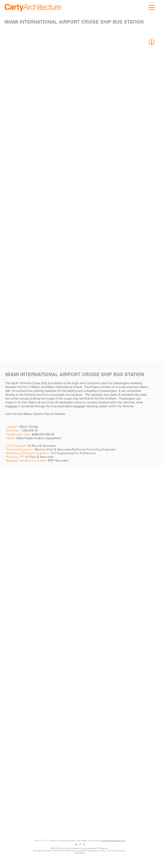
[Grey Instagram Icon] (84, 844)
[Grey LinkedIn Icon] (76, 844)
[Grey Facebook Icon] (80, 844)
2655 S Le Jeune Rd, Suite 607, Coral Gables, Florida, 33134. (75, 841)
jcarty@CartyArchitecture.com (113, 841)
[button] (152, 8)
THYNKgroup (102, 848)
